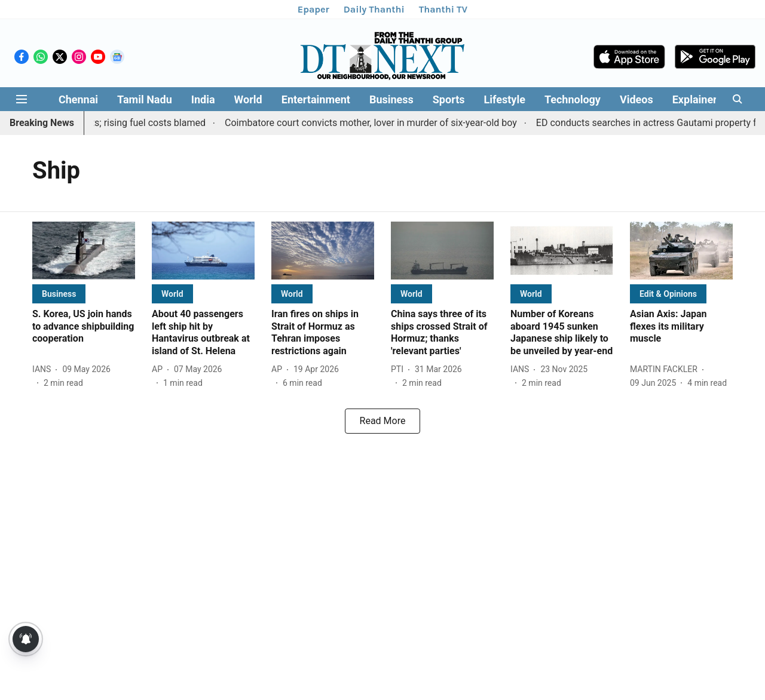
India (203, 99)
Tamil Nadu (145, 99)
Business (391, 99)
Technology (573, 99)
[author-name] (44, 369)
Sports (449, 99)
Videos (637, 99)
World (248, 99)
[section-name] (59, 294)
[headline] (84, 327)
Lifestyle (505, 99)
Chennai (78, 99)
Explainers (697, 99)
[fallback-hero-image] (84, 251)
